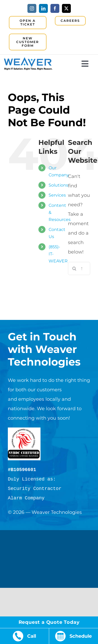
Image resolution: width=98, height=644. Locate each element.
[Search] (74, 268)
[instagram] (32, 8)
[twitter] (66, 8)
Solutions (58, 185)
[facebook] (55, 8)
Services (57, 195)
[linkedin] (43, 8)
